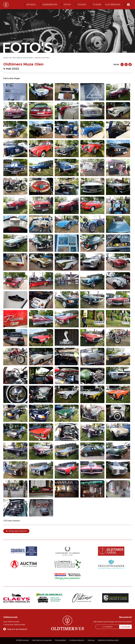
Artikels (31, 5)
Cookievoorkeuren (77, 640)
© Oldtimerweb (22, 640)
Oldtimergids (113, 5)
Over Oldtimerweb (11, 622)
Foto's (67, 5)
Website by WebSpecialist (108, 640)
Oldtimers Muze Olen (42, 58)
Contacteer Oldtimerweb (14, 625)
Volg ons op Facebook (17, 629)
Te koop (82, 5)
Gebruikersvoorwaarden (42, 640)
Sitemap (91, 640)
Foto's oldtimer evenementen (23, 58)
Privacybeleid (61, 640)
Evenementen (50, 5)
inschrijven (126, 627)
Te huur (97, 5)
